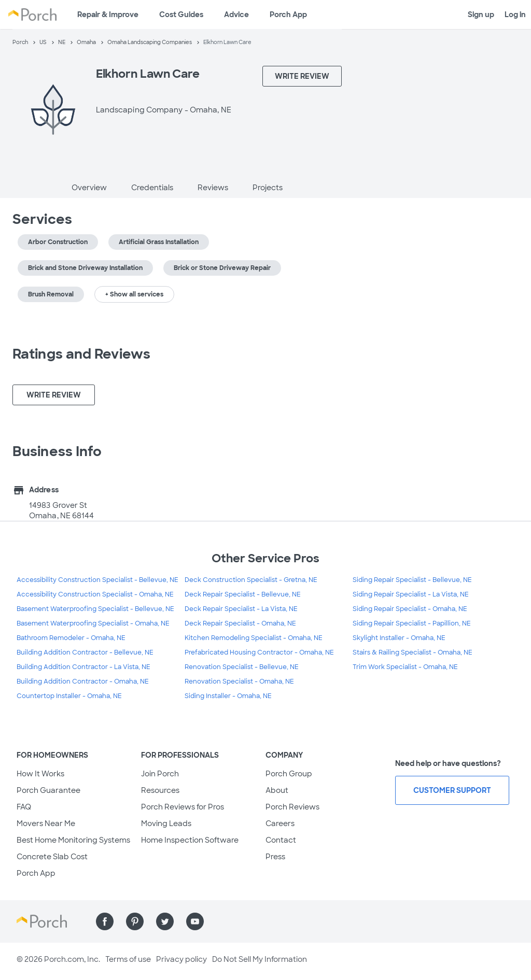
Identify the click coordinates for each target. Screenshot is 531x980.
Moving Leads (166, 823)
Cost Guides (181, 15)
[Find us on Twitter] (165, 921)
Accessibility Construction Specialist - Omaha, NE (95, 594)
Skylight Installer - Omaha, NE (399, 638)
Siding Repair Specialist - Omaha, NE (410, 609)
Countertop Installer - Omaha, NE (69, 696)
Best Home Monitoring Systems (73, 840)
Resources (160, 790)
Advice (236, 15)
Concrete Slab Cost (52, 857)
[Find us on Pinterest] (135, 921)
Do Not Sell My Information (260, 959)
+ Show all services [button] (134, 294)
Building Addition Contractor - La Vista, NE (83, 667)
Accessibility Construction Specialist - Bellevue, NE (97, 580)
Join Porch (160, 774)
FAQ (24, 807)
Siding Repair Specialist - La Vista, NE (411, 594)
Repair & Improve (108, 15)
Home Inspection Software (190, 840)
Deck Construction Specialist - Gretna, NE (251, 580)
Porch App (288, 15)
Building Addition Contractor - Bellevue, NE (85, 652)
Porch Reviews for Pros (183, 807)
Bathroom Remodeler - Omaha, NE (71, 638)
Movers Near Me (46, 823)
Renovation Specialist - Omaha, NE (239, 681)
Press (275, 857)
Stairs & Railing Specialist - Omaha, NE (413, 652)
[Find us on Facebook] (105, 921)
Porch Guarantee (48, 790)
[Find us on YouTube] (195, 921)
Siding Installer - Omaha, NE (228, 696)
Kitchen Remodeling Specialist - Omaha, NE (254, 638)
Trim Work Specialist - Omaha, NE (405, 667)
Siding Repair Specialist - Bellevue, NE (412, 580)
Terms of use (128, 959)
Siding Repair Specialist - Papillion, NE (412, 623)
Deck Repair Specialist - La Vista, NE (241, 609)
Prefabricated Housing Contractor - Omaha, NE (259, 652)
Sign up (481, 15)
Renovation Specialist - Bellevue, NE (242, 667)
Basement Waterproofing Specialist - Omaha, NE (93, 623)
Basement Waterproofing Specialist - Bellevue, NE (95, 609)
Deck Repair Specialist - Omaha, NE (240, 623)
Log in (515, 15)
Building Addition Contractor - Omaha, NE (83, 681)
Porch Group (289, 774)
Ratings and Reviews (81, 354)
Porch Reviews (292, 807)
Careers (280, 823)
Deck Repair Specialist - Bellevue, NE (243, 594)
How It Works (40, 774)
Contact (281, 840)
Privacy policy (181, 959)
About (277, 790)
